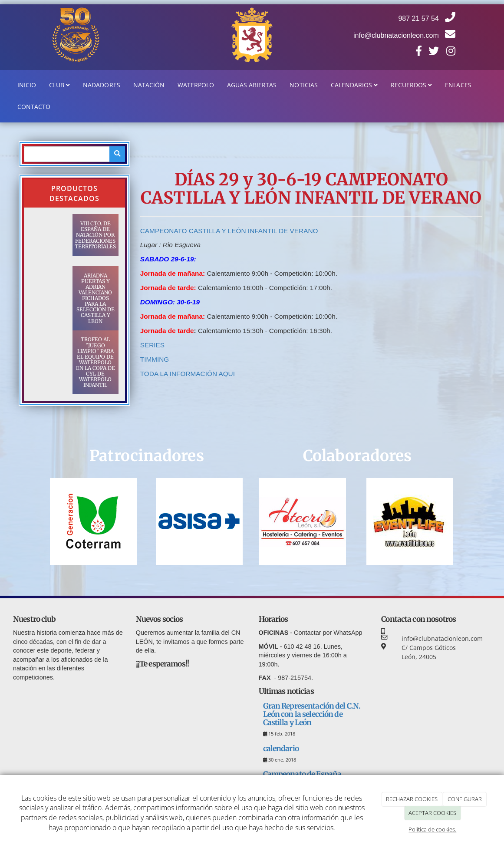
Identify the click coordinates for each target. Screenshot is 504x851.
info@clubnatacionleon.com (404, 35)
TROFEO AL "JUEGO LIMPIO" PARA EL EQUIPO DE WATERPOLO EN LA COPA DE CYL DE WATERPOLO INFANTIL (96, 362)
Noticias (303, 85)
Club (59, 85)
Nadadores (101, 85)
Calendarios (354, 85)
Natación (149, 85)
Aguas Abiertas (252, 85)
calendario (281, 749)
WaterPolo (196, 85)
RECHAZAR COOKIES (412, 799)
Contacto (34, 107)
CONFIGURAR (465, 799)
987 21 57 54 (427, 18)
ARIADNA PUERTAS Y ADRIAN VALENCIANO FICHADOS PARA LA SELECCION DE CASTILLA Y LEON (96, 298)
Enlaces (458, 85)
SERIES (153, 345)
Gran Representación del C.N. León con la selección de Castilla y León (312, 714)
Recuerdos (411, 85)
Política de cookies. (432, 829)
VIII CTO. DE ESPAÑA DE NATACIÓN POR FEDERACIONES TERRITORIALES (95, 235)
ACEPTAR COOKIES (432, 813)
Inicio (27, 85)
